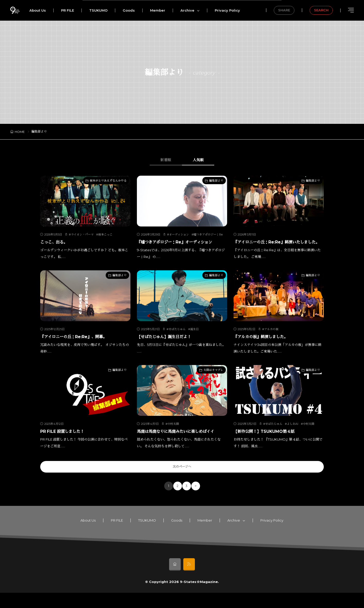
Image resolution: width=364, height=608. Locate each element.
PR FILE (68, 10)
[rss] (189, 580)
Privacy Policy (227, 10)
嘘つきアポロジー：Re (208, 235)
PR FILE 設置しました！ (66, 438)
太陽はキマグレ (213, 377)
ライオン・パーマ (82, 235)
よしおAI (293, 431)
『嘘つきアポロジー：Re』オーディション (182, 242)
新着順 (162, 160)
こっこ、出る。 (56, 242)
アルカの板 (271, 336)
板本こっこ (105, 235)
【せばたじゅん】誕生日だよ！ (169, 343)
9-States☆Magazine (199, 597)
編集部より (216, 181)
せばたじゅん (177, 336)
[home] (175, 580)
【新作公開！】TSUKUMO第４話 (269, 438)
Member (158, 10)
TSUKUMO (98, 10)
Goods (129, 10)
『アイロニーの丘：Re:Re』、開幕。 (80, 343)
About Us (38, 10)
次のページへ (182, 481)
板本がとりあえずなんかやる (108, 181)
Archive (187, 10)
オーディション (179, 235)
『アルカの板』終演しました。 (266, 343)
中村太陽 (173, 431)
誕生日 (195, 336)
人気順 (203, 160)
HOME (20, 132)
